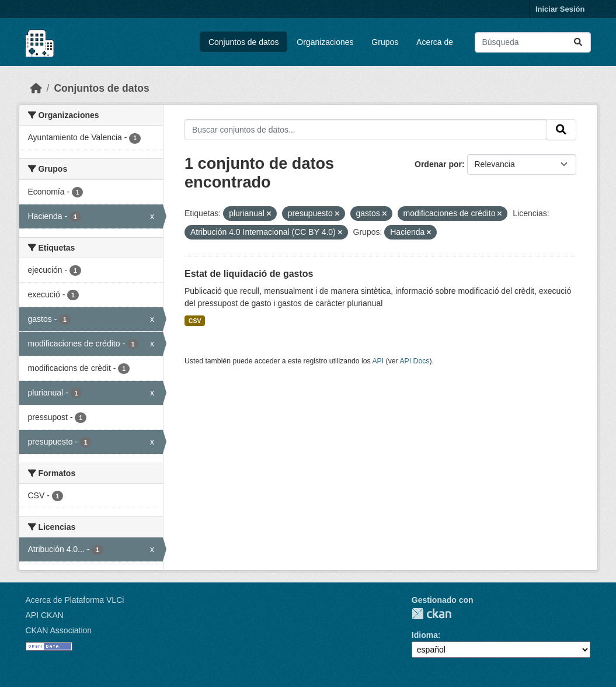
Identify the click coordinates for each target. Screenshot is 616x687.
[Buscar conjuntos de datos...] (533, 42)
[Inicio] (36, 88)
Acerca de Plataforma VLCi (75, 600)
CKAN (431, 614)
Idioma (425, 635)
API (378, 361)
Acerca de (435, 42)
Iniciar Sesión (560, 9)
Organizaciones (325, 42)
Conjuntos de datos (244, 42)
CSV (195, 321)
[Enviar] (578, 42)
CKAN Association (59, 630)
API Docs (414, 361)
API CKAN (45, 615)
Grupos (385, 42)
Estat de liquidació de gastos (249, 274)
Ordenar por (438, 164)
